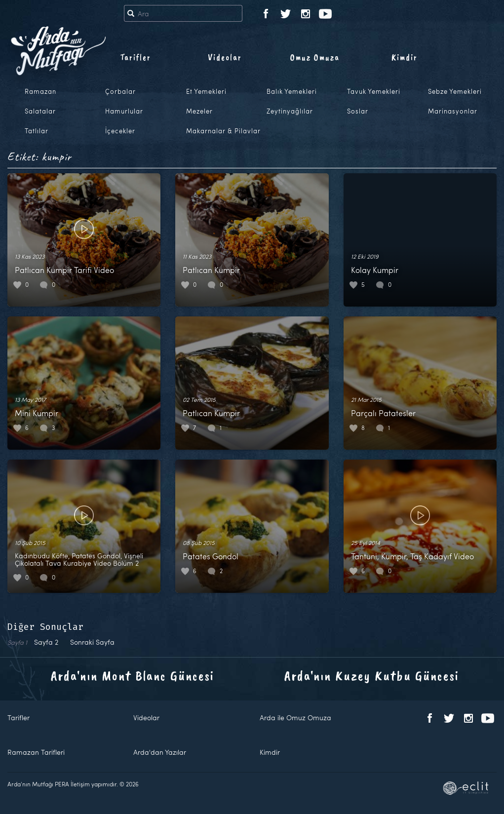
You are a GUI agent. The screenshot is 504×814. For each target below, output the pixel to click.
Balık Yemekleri (292, 91)
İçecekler (120, 131)
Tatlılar (37, 131)
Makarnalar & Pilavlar (223, 131)
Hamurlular (124, 111)
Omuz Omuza (315, 57)
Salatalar (40, 111)
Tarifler (136, 57)
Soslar (358, 111)
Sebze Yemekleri (455, 91)
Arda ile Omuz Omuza (295, 717)
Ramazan (40, 91)
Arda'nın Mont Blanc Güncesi (133, 676)
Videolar (225, 57)
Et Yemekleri (206, 91)
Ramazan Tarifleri (36, 752)
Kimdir (405, 57)
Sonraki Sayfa (92, 642)
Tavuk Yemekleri (374, 91)
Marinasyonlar (453, 111)
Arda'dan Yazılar (160, 752)
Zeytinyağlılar (290, 111)
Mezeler (199, 111)
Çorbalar (120, 91)
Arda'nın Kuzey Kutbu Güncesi (372, 676)
